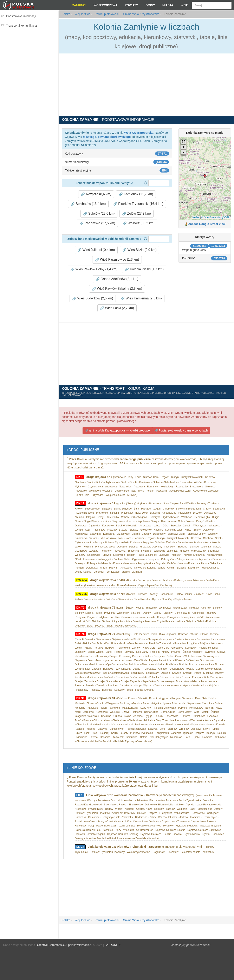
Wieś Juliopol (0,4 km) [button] (96, 250)
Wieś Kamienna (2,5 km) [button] (141, 298)
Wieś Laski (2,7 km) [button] (117, 308)
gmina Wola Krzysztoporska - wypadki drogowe (117, 431)
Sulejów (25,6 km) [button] (99, 214)
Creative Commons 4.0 (52, 945)
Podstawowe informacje (21, 16)
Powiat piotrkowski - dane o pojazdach (181, 431)
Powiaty (131, 5)
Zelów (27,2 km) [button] (136, 214)
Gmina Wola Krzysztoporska (141, 14)
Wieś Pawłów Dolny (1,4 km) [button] (94, 269)
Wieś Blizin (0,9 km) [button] (139, 250)
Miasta (168, 5)
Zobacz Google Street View (207, 224)
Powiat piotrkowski (106, 14)
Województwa (106, 5)
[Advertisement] (29, 47)
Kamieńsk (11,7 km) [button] (136, 194)
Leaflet (196, 218)
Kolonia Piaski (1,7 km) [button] (144, 269)
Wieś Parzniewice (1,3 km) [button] (117, 260)
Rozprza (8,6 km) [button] (96, 194)
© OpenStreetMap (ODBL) (216, 218)
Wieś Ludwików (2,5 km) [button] (93, 298)
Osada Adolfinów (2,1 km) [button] (117, 279)
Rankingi (79, 5)
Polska (66, 14)
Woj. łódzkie (82, 14)
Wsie (184, 5)
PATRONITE (113, 945)
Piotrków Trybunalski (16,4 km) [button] (138, 204)
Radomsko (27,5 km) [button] (97, 223)
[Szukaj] (212, 5)
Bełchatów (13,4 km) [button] (88, 204)
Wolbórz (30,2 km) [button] (139, 223)
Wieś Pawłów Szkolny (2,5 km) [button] (117, 289)
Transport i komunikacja (21, 26)
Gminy (150, 5)
